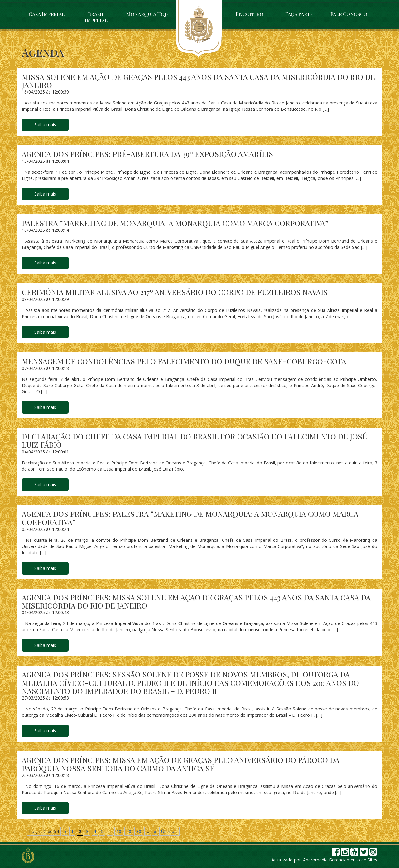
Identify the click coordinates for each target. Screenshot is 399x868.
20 (129, 831)
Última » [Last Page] (169, 831)
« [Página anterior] (65, 831)
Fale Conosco (349, 14)
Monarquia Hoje (148, 14)
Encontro (250, 14)
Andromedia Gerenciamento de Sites (340, 860)
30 (139, 831)
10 (119, 831)
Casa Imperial (47, 14)
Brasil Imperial (96, 17)
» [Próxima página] (155, 831)
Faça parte (299, 14)
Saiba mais (45, 125)
